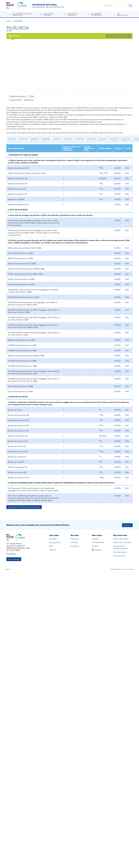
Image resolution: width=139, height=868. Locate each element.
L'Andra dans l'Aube (121, 538)
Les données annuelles (72, 14)
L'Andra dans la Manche (122, 542)
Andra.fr (8, 569)
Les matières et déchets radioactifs (22, 14)
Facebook (98, 549)
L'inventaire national (48, 14)
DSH (127, 168)
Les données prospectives (96, 14)
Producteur (75, 538)
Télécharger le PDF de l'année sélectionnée (24, 507)
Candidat (74, 542)
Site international (120, 551)
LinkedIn (98, 538)
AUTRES (117, 168)
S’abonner (127, 525)
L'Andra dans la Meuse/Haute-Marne (121, 547)
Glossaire (53, 549)
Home (9, 21)
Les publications (123, 14)
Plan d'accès (11, 553)
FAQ (51, 545)
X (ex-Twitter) (98, 542)
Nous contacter (14, 559)
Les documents (55, 542)
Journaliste (75, 545)
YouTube (98, 545)
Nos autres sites (119, 555)
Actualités (53, 538)
